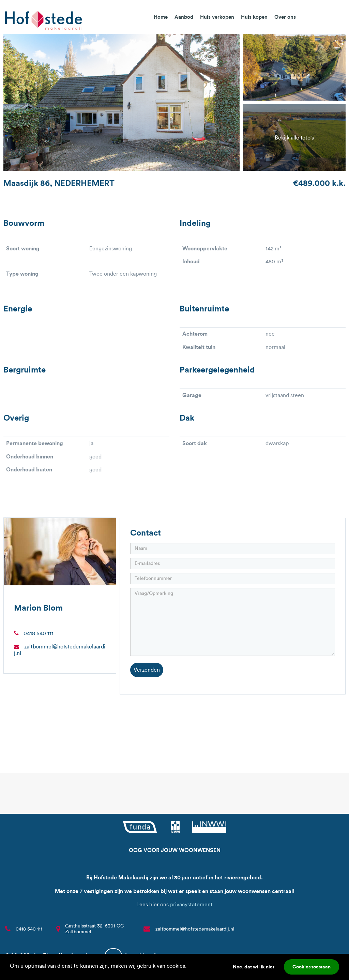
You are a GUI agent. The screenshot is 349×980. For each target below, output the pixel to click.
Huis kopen (254, 17)
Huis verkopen (217, 17)
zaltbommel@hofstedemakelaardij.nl (195, 929)
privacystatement (191, 904)
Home (161, 17)
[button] (189, 967)
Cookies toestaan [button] (312, 967)
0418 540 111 (39, 633)
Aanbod (184, 17)
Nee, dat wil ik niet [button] (254, 967)
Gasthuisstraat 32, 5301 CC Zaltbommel (95, 929)
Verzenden (147, 670)
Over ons (285, 17)
